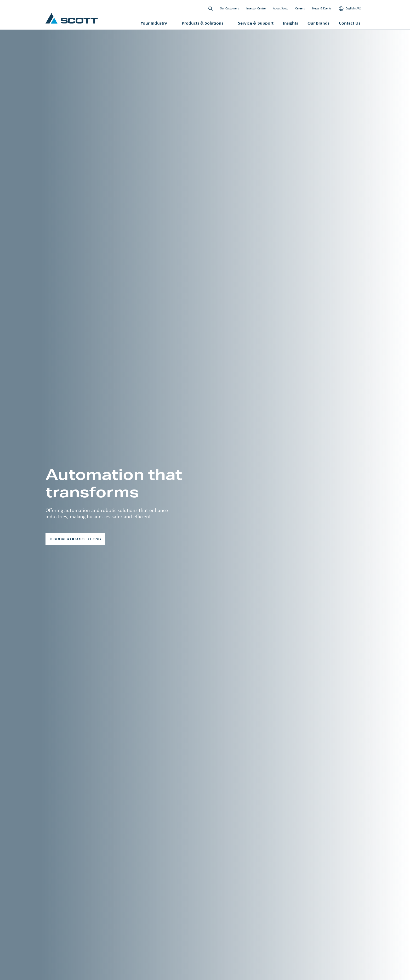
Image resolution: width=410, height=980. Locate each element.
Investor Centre (256, 8)
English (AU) (350, 9)
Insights (291, 23)
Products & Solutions (203, 23)
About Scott (280, 8)
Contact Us (350, 23)
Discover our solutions (75, 539)
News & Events (322, 8)
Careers (300, 8)
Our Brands (318, 23)
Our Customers (229, 8)
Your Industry (154, 23)
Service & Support (256, 23)
